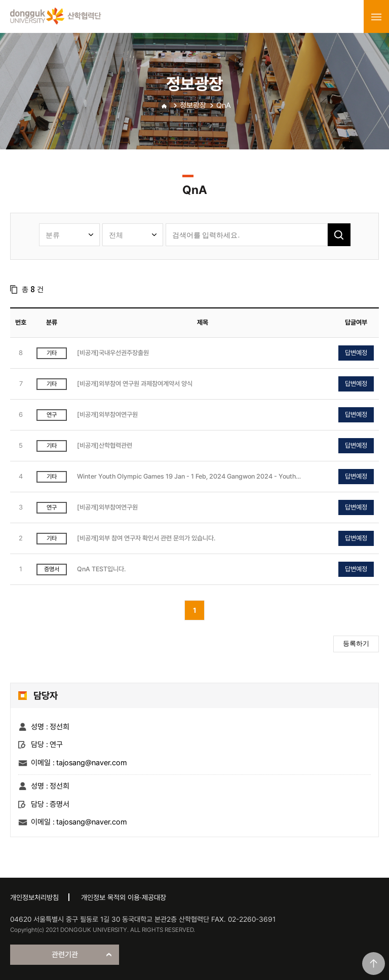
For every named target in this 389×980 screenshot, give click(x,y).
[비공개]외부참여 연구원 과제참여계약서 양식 (135, 384)
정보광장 (193, 105)
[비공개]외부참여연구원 (107, 415)
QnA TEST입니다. (101, 569)
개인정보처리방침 (34, 897)
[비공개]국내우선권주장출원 (113, 353)
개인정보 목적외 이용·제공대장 (124, 897)
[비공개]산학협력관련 (105, 445)
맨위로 (374, 964)
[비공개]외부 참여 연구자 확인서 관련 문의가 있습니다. (146, 538)
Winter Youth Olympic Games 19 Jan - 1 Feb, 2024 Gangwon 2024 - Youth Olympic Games (186, 477)
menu (376, 17)
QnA (224, 105)
